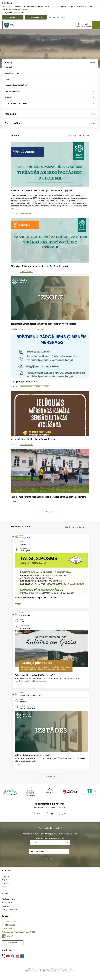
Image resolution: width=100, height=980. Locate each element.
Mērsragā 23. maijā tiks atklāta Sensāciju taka (33, 439)
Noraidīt (13, 17)
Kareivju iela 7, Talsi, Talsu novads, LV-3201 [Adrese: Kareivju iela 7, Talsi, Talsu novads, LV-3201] (20, 932)
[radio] (37, 814)
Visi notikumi (50, 776)
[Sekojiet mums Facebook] (13, 956)
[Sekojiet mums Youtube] (8, 956)
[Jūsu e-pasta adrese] (49, 852)
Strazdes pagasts (26, 271)
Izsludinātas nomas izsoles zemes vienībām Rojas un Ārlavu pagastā (43, 324)
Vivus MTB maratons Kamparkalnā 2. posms (36, 598)
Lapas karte (6, 906)
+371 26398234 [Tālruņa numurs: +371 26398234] (10, 925)
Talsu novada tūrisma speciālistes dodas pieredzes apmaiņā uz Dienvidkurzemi (49, 497)
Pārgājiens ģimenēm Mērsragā (25, 382)
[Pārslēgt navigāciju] (96, 25)
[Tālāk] (95, 792)
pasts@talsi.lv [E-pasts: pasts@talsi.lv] (9, 928)
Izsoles (23, 329)
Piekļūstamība (7, 902)
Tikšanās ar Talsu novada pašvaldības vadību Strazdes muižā (40, 266)
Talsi (30, 329)
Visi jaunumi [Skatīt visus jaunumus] (50, 512)
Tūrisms (46, 387)
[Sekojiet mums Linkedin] (22, 956)
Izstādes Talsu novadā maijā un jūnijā (32, 755)
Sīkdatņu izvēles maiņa (10, 909)
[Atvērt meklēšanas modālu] (78, 26)
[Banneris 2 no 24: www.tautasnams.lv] (30, 791)
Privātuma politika (8, 899)
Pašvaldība (6, 883)
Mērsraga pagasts (26, 387)
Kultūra (38, 387)
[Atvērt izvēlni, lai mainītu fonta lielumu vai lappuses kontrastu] (87, 26)
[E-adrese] (6, 936)
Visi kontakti (13, 943)
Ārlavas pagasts (40, 329)
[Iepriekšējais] (5, 792)
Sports (18, 605)
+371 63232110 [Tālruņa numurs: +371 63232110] (10, 922)
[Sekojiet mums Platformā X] (3, 956)
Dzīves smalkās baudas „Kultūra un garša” (35, 675)
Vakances (5, 876)
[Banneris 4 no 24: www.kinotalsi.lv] (70, 791)
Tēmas (34, 842)
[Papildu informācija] (12, 936)
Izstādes (19, 765)
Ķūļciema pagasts (26, 213)
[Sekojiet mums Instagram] (17, 956)
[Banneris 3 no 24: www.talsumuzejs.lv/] (50, 791)
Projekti (4, 880)
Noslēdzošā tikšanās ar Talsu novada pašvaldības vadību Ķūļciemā (42, 190)
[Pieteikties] (49, 859)
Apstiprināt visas (36, 17)
